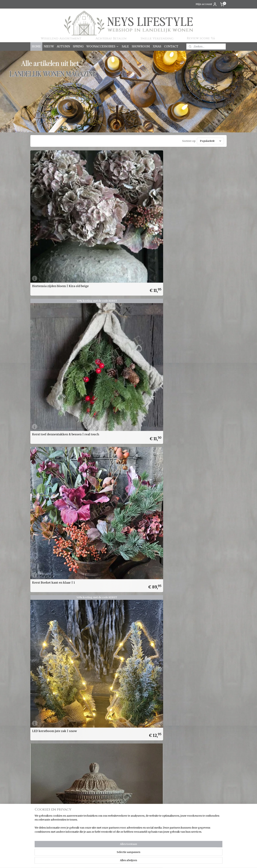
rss (143, 861)
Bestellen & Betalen (83, 803)
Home (75, 791)
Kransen (37, 819)
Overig (36, 831)
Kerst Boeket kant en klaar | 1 (153, 200)
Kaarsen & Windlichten (46, 807)
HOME (36, 46)
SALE (125, 46)
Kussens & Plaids (42, 823)
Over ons (77, 795)
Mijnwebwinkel (189, 861)
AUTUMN (63, 46)
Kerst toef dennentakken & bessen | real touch (101, 199)
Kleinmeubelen (41, 815)
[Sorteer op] (210, 141)
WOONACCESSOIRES (103, 46)
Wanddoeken (40, 847)
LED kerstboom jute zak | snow (200, 199)
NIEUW (49, 46)
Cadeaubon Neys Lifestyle (50, 324)
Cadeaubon (78, 799)
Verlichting (39, 843)
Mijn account (206, 4)
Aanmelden (199, 799)
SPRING (78, 46)
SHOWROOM (141, 46)
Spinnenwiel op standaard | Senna (202, 261)
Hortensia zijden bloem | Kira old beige (54, 199)
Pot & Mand (39, 835)
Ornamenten (40, 827)
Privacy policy (80, 827)
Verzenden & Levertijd (85, 807)
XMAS (157, 46)
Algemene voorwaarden (86, 823)
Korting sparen (81, 815)
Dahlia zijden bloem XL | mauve (100, 261)
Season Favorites (42, 795)
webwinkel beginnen (157, 861)
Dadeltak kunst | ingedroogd (153, 262)
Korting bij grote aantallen (88, 819)
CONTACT (171, 46)
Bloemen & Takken (44, 799)
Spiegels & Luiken (43, 839)
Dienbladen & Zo (42, 803)
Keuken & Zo (40, 811)
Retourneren (79, 811)
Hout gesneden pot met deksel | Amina (49, 261)
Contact (76, 831)
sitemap (136, 861)
